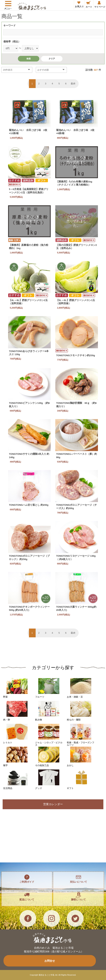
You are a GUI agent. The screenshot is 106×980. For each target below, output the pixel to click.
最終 (73, 84)
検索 (29, 59)
